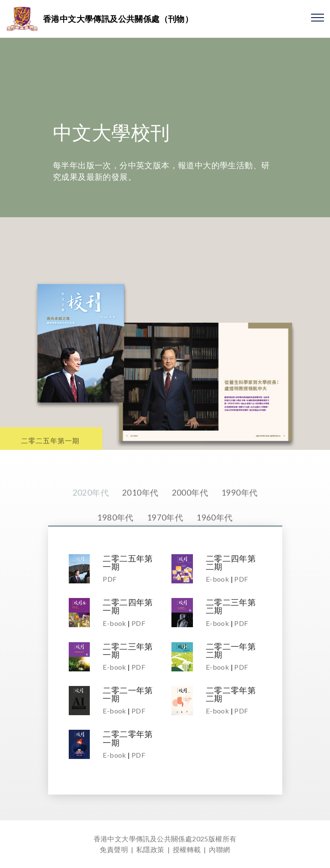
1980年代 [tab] (115, 529)
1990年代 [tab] (239, 504)
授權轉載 (187, 849)
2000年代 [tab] (190, 504)
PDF (110, 579)
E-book (217, 579)
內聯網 (219, 849)
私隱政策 (150, 849)
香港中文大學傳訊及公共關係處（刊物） (118, 19)
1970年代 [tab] (165, 529)
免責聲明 (114, 849)
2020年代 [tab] (91, 504)
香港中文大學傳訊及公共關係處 (143, 839)
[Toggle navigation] (318, 17)
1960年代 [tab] (214, 529)
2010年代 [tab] (140, 504)
